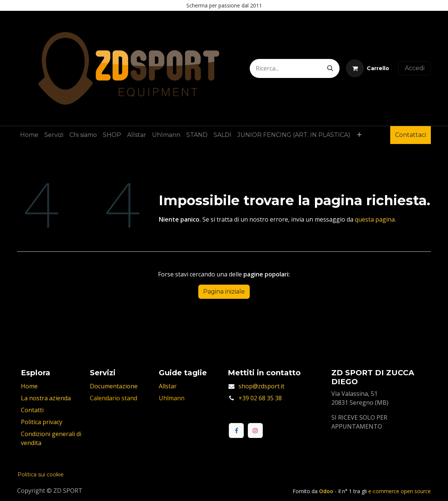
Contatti (32, 410)
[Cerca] (330, 68)
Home (29, 386)
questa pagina (375, 219)
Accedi (415, 68)
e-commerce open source (400, 491)
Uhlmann (172, 398)
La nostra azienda (46, 398)
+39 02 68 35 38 (260, 398)
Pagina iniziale (224, 292)
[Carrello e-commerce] (367, 68)
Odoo (327, 491)
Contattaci (411, 135)
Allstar (168, 386)
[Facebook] (236, 430)
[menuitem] (29, 135)
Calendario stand (113, 398)
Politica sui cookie (41, 475)
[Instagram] (255, 430)
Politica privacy (42, 422)
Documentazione (114, 386)
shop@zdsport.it (261, 386)
